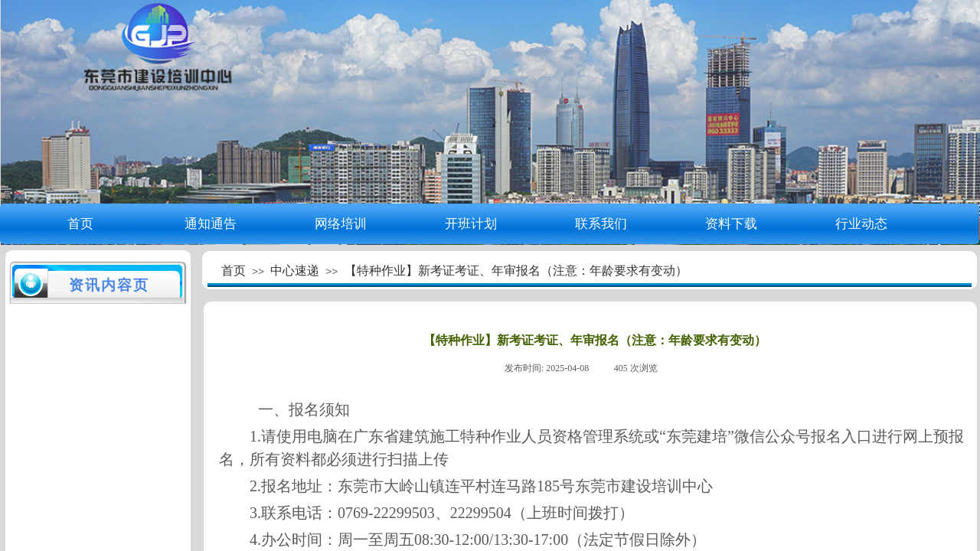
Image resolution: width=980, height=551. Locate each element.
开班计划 (471, 224)
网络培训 (341, 224)
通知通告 (211, 224)
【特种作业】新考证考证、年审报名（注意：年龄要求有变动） (516, 271)
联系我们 (601, 224)
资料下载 (731, 224)
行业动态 (861, 224)
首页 (80, 224)
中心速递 (295, 271)
